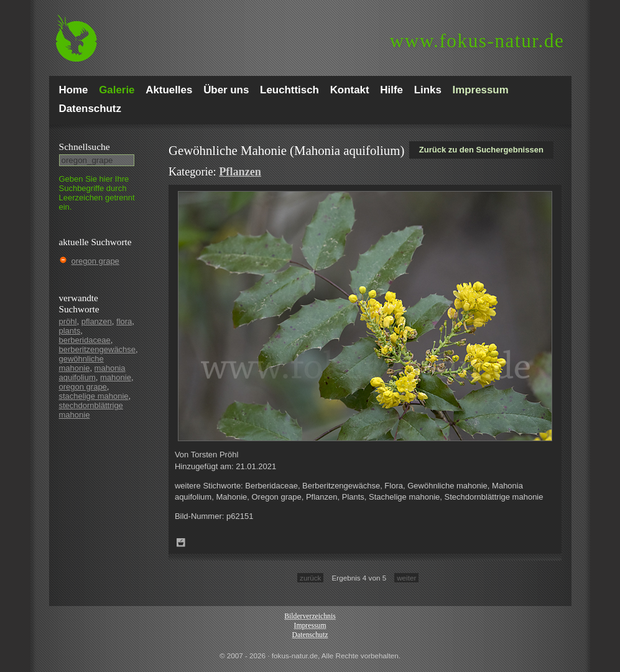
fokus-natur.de (477, 41)
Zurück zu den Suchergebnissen (481, 150)
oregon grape (95, 261)
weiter (406, 578)
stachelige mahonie (94, 396)
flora (124, 321)
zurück (310, 578)
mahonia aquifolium (92, 373)
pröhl (68, 321)
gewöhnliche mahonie (81, 363)
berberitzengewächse (98, 349)
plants (70, 331)
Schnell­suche (85, 147)
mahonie (116, 377)
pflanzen (97, 321)
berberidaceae (85, 340)
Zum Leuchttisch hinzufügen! (181, 543)
